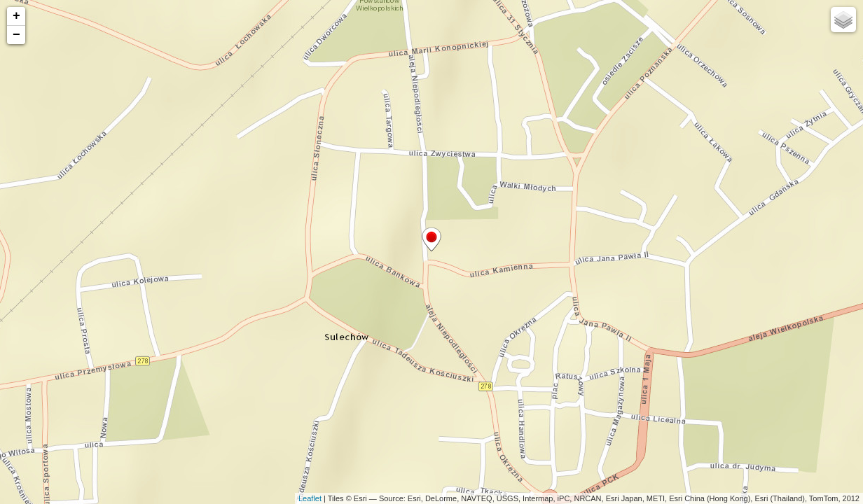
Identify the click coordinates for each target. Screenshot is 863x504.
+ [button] (16, 16)
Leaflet (310, 498)
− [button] (16, 35)
